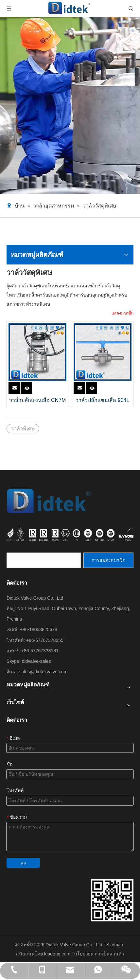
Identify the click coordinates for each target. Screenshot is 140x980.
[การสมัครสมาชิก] (108, 560)
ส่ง (23, 863)
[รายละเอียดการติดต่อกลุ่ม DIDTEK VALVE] (112, 900)
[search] (44, 560)
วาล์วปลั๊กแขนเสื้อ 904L (102, 400)
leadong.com (58, 954)
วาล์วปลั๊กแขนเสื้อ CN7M (38, 400)
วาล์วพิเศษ (23, 429)
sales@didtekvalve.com (43, 672)
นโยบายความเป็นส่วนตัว (99, 954)
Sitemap (115, 945)
